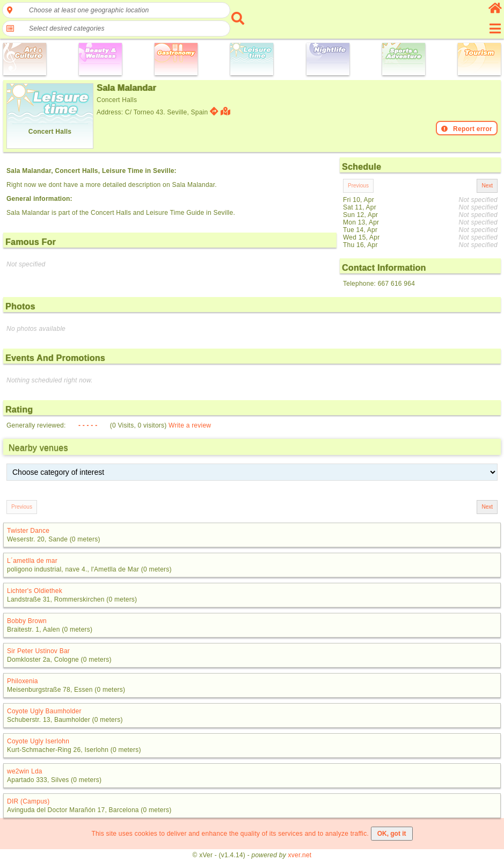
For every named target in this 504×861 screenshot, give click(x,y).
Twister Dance (28, 531)
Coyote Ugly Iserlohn (38, 741)
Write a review (190, 425)
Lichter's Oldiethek (35, 591)
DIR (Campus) (28, 801)
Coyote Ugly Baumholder (44, 711)
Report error (467, 129)
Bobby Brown (27, 621)
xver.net (300, 855)
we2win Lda (25, 771)
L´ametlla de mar (32, 561)
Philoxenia (23, 681)
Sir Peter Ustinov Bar (38, 651)
